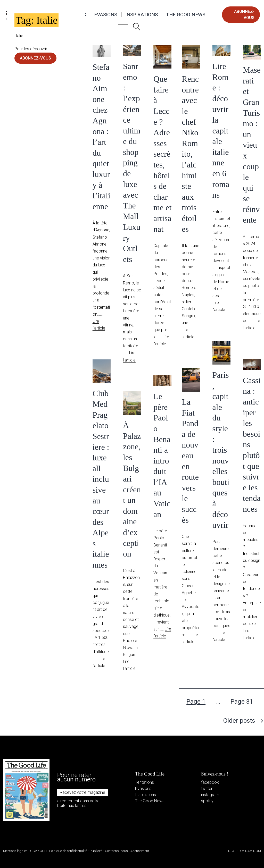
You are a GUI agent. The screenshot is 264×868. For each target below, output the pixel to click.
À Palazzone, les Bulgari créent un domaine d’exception (132, 489)
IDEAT (232, 851)
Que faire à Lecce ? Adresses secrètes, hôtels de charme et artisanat (162, 154)
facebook (210, 782)
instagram (210, 795)
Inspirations (142, 15)
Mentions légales (15, 851)
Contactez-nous (116, 851)
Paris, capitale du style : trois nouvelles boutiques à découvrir (221, 450)
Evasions (106, 15)
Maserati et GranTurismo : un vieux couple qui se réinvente (252, 145)
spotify (207, 801)
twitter (207, 789)
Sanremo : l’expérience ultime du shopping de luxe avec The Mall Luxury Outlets (132, 163)
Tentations (145, 782)
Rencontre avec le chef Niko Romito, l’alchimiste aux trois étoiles (190, 154)
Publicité (96, 851)
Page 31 (242, 702)
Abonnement (140, 851)
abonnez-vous (244, 15)
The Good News (186, 15)
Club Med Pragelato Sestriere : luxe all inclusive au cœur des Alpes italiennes (101, 479)
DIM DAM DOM (250, 851)
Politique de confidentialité (68, 851)
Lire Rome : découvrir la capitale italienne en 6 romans (221, 130)
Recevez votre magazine (82, 792)
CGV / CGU (38, 851)
